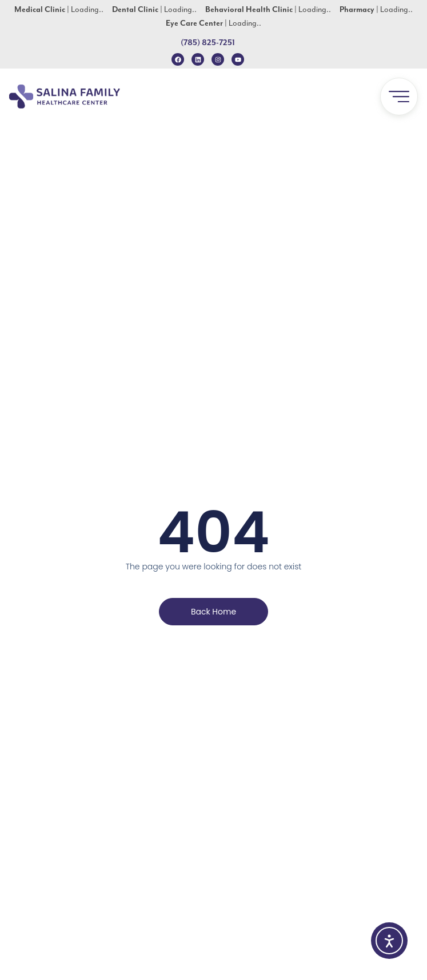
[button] (399, 97)
